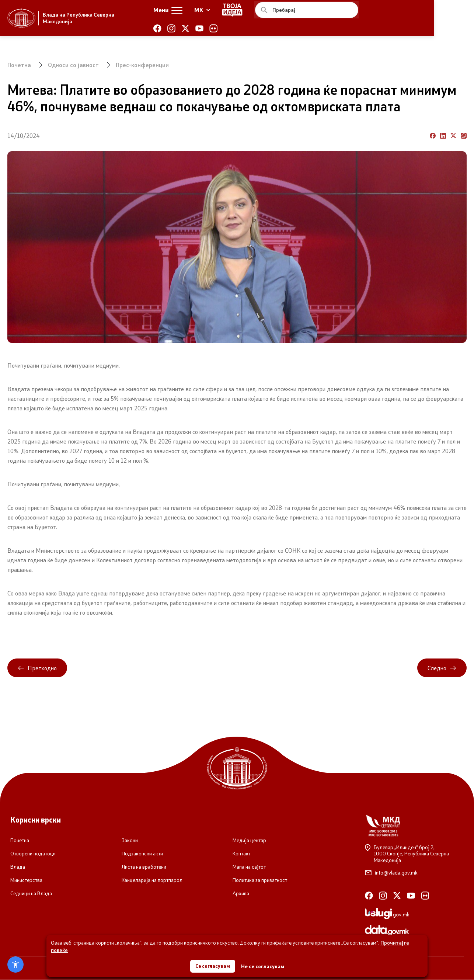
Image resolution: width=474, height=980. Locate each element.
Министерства (26, 880)
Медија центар (249, 841)
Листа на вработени (144, 867)
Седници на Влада (31, 894)
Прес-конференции (143, 65)
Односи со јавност (74, 65)
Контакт (242, 854)
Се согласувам (213, 965)
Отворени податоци (33, 854)
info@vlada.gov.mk (391, 873)
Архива (241, 894)
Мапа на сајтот (249, 867)
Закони (130, 841)
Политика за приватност (260, 880)
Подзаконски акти (142, 854)
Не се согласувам (263, 965)
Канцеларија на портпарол (152, 880)
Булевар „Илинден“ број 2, (414, 854)
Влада (18, 867)
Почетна (19, 65)
